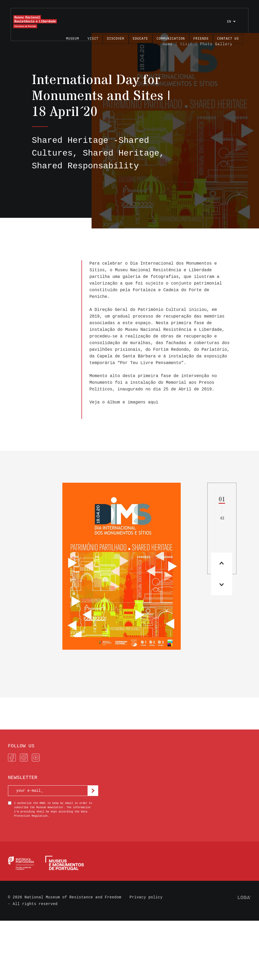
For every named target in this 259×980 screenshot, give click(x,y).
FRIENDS (201, 39)
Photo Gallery (216, 44)
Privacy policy (146, 897)
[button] (222, 585)
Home (168, 44)
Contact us (228, 39)
